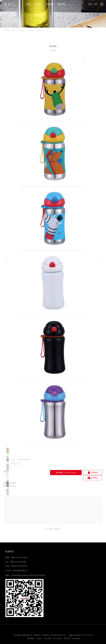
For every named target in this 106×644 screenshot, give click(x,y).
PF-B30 (40, 30)
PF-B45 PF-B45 (24, 460)
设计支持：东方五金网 (53, 633)
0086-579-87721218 (19, 552)
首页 (13, 30)
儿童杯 (31, 30)
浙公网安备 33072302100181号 (83, 630)
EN (96, 4)
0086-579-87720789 (19, 561)
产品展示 (22, 30)
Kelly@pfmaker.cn (20, 565)
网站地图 (31, 633)
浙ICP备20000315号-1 (59, 630)
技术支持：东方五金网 (72, 633)
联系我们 (10, 546)
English (39, 633)
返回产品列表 (53, 524)
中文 (90, 4)
